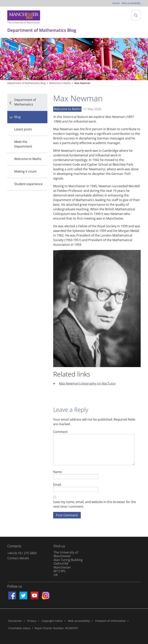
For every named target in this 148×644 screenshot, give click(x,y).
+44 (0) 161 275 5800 (22, 553)
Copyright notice (52, 621)
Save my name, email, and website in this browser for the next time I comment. (95, 504)
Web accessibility (131, 3)
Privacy (32, 621)
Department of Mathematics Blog (26, 83)
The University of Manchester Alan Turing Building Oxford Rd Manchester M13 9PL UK (68, 564)
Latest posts (23, 129)
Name (58, 472)
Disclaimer (15, 621)
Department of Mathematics (25, 102)
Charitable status (19, 628)
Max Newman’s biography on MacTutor (87, 383)
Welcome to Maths (28, 159)
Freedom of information (111, 621)
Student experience (28, 184)
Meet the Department (23, 144)
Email (57, 484)
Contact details (18, 558)
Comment (60, 432)
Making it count (25, 171)
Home (116, 3)
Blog (17, 117)
